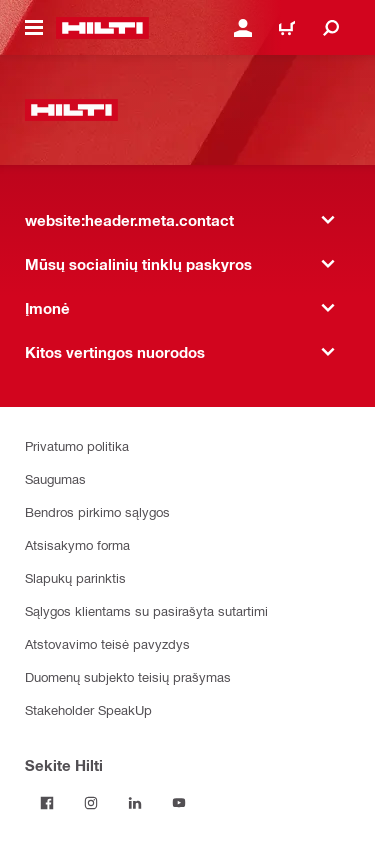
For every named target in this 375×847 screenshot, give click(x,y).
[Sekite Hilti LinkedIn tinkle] (135, 803)
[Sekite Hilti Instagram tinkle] (91, 803)
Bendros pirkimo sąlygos (97, 511)
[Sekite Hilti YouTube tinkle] (179, 803)
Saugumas (55, 478)
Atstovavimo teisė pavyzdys (107, 643)
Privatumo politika (77, 445)
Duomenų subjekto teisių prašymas (128, 676)
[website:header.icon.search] (331, 28)
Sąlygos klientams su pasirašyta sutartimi (146, 610)
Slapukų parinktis (75, 577)
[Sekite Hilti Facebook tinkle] (47, 803)
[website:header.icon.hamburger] (34, 28)
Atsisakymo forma (77, 544)
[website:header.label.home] (102, 28)
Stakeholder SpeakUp (88, 709)
